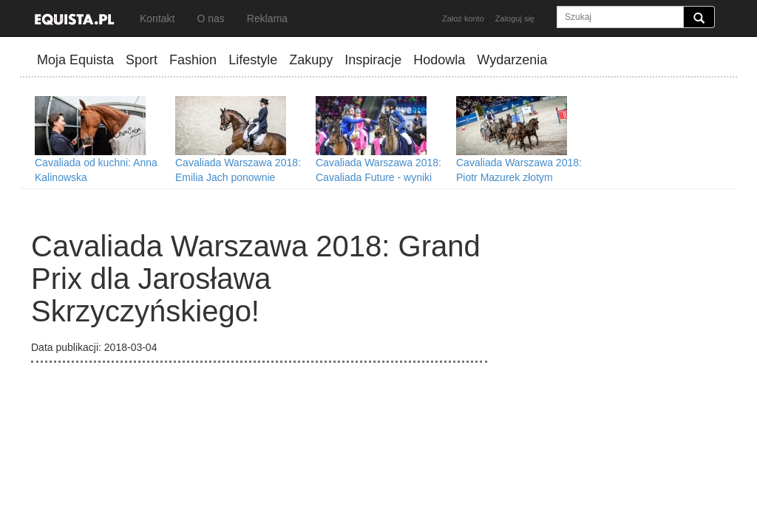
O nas (210, 18)
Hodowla (439, 60)
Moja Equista (75, 60)
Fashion (193, 60)
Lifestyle (253, 60)
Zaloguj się (515, 18)
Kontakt (157, 18)
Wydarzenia (512, 60)
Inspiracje (373, 60)
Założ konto (463, 18)
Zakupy (311, 60)
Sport (142, 60)
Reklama (267, 18)
